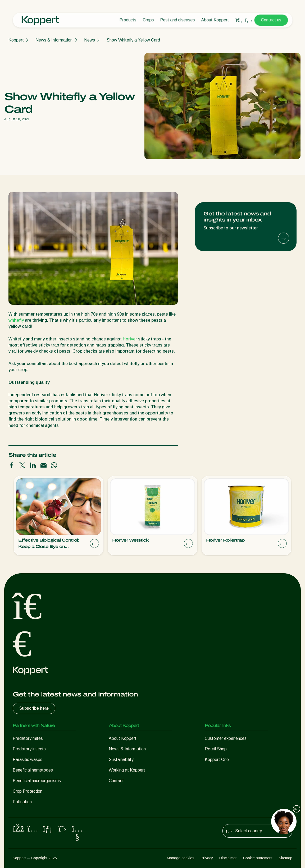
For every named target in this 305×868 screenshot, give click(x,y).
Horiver (130, 339)
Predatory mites (28, 738)
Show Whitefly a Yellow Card (133, 40)
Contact (116, 781)
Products (128, 20)
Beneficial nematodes (33, 770)
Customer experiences (226, 738)
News (90, 40)
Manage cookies (181, 858)
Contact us (271, 20)
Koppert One (217, 760)
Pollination (22, 802)
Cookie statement (258, 858)
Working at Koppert (127, 770)
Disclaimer (228, 858)
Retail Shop (216, 749)
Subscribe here (36, 708)
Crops (148, 20)
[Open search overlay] (239, 20)
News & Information (54, 40)
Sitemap (286, 858)
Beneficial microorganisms (37, 781)
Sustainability (121, 760)
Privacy (207, 858)
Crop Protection (28, 791)
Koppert (16, 40)
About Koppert (215, 20)
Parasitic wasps (28, 760)
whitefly (16, 320)
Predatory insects (29, 749)
